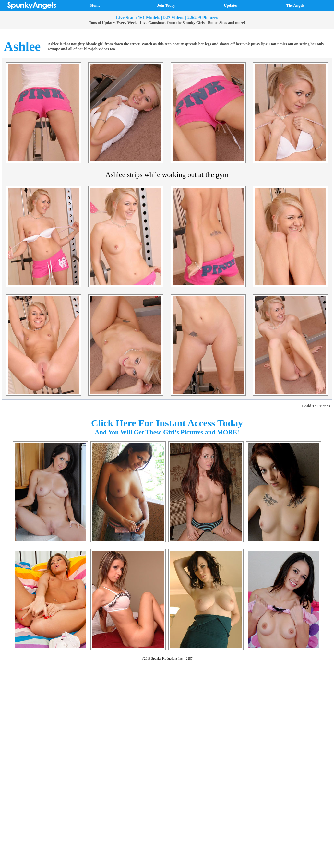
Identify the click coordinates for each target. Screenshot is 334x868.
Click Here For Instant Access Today (167, 423)
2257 (189, 658)
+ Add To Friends (316, 406)
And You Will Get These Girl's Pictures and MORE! (167, 432)
